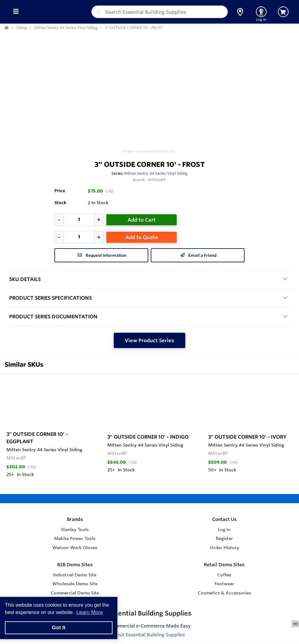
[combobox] (160, 12)
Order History (224, 548)
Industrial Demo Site (75, 575)
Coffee (224, 575)
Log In (224, 530)
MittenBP (157, 180)
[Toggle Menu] (16, 12)
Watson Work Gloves (75, 548)
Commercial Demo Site (75, 593)
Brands (75, 519)
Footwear (224, 584)
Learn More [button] (90, 612)
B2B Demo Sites (75, 565)
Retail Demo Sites (224, 565)
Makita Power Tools (75, 538)
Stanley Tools (75, 530)
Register (224, 538)
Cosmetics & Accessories (224, 593)
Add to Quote (142, 237)
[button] (240, 12)
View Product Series (149, 340)
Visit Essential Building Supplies (150, 635)
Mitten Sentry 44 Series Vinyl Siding (156, 173)
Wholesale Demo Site (75, 584)
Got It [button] (59, 628)
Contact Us (224, 519)
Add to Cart (142, 220)
